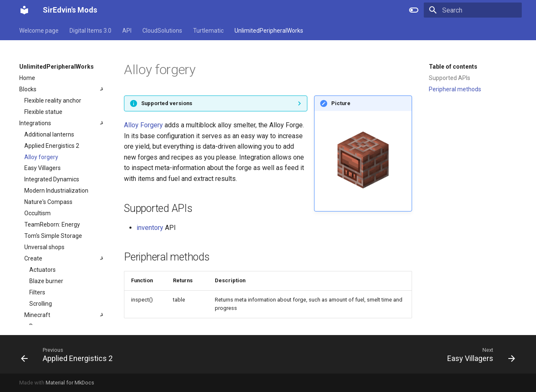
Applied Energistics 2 (52, 146)
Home (27, 78)
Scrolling (41, 304)
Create (65, 258)
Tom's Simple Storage (53, 236)
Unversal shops (44, 247)
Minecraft (65, 315)
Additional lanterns (49, 134)
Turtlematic (208, 31)
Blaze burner (46, 281)
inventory (150, 228)
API (127, 31)
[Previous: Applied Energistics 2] (69, 354)
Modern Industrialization (56, 191)
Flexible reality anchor (53, 101)
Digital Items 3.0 (90, 31)
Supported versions (167, 103)
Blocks (62, 89)
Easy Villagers (43, 168)
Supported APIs (450, 78)
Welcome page (39, 31)
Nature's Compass (48, 202)
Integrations (62, 123)
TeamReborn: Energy (52, 224)
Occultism (37, 213)
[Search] (473, 10)
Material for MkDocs (70, 383)
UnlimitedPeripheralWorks (269, 31)
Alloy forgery (41, 157)
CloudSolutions (162, 31)
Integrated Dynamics (52, 179)
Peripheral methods (455, 89)
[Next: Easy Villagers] (479, 354)
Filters (37, 292)
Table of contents (453, 67)
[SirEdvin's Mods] (24, 10)
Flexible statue (43, 112)
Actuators (43, 270)
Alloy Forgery (143, 125)
